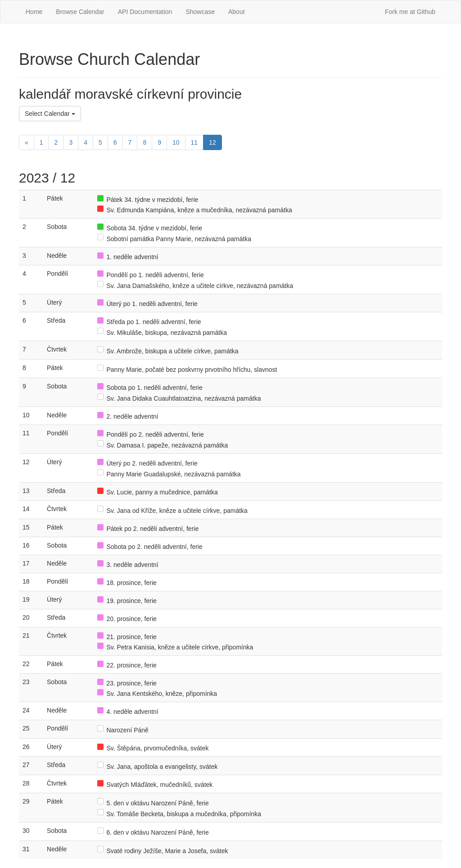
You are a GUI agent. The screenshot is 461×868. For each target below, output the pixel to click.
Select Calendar (50, 114)
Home (34, 12)
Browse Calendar (80, 12)
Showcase (200, 12)
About (237, 12)
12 (212, 142)
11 (194, 142)
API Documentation (145, 12)
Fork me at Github (410, 12)
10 (176, 142)
